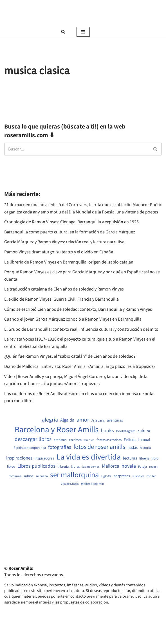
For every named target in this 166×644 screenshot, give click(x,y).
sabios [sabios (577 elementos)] (28, 476)
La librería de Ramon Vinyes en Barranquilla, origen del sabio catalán (69, 262)
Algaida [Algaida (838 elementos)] (67, 420)
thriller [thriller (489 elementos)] (151, 476)
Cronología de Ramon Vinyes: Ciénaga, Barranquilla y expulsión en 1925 (71, 222)
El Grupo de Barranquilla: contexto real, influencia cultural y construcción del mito (81, 329)
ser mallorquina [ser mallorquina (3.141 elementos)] (74, 475)
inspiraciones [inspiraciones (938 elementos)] (19, 458)
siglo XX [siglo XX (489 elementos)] (106, 476)
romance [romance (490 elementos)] (15, 476)
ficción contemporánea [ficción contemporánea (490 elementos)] (30, 448)
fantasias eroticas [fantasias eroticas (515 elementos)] (109, 440)
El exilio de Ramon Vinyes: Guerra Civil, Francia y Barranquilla (61, 299)
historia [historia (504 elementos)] (145, 448)
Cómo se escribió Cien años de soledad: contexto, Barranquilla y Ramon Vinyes (78, 309)
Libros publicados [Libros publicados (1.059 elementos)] (36, 466)
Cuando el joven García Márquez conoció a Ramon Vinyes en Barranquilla (73, 319)
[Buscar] (63, 32)
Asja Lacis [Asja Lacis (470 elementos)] (98, 421)
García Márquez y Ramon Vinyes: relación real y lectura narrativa (64, 242)
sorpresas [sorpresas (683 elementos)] (122, 476)
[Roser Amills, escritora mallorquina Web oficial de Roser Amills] (83, 13)
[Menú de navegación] (83, 32)
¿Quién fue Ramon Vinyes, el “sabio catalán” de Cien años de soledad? (70, 356)
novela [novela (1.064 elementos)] (129, 466)
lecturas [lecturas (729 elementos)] (130, 458)
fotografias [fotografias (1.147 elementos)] (60, 447)
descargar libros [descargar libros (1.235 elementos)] (33, 439)
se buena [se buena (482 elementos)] (42, 476)
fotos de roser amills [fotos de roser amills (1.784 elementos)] (99, 447)
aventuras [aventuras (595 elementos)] (115, 420)
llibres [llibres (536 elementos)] (75, 467)
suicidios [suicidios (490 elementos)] (138, 476)
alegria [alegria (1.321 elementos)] (50, 420)
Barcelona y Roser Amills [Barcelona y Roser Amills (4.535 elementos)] (57, 430)
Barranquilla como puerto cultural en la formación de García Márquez (70, 232)
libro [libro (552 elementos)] (155, 459)
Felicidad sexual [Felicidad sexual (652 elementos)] (137, 440)
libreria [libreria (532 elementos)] (144, 459)
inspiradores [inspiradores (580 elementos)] (44, 458)
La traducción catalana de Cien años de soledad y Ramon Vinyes (64, 289)
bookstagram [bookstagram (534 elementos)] (126, 431)
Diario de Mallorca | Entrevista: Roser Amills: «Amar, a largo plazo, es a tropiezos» (80, 366)
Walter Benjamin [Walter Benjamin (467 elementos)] (92, 484)
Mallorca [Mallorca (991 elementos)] (111, 466)
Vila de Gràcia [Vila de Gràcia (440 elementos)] (70, 484)
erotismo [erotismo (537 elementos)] (60, 440)
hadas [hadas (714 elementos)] (133, 448)
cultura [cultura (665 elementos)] (144, 431)
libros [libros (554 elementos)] (11, 467)
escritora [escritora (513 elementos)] (75, 440)
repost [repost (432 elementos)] (153, 467)
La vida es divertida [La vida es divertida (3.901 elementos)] (89, 457)
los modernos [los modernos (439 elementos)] (91, 467)
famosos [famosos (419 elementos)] (89, 440)
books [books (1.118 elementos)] (107, 431)
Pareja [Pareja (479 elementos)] (143, 467)
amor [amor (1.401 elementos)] (83, 420)
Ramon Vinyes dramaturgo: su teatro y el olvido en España (59, 252)
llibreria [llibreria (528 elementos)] (63, 467)
